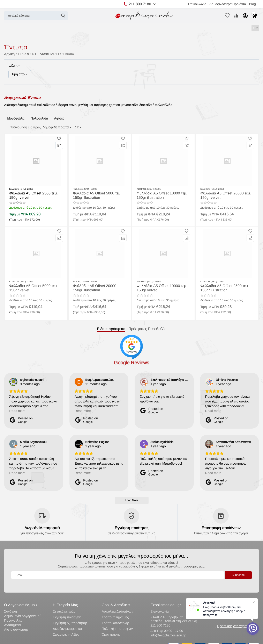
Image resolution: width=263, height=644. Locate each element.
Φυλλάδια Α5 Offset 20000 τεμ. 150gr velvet (223, 195)
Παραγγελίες (13, 612)
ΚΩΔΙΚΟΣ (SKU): (18, 189)
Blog (252, 4)
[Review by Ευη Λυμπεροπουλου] (100, 380)
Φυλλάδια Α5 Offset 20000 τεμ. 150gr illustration (95, 288)
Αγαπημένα (12, 616)
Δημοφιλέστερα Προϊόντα (228, 4)
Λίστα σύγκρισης (16, 621)
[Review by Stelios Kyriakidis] (162, 442)
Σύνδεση (10, 603)
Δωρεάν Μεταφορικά (42, 528)
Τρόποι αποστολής (116, 614)
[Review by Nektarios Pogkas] (97, 442)
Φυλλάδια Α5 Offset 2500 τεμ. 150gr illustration (226, 288)
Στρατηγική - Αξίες (66, 626)
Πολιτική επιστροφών (117, 620)
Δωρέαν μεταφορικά (67, 620)
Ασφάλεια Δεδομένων (117, 603)
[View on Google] (13, 382)
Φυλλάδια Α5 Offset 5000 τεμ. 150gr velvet (35, 288)
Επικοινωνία (197, 4)
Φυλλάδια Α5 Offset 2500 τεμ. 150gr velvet (35, 195)
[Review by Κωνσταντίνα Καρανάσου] (233, 442)
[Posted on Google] (21, 420)
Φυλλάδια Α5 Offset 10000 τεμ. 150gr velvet (159, 288)
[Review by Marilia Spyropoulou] (33, 442)
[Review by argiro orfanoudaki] (32, 380)
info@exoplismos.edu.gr (168, 627)
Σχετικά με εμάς (64, 603)
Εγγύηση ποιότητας (131, 528)
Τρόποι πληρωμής (115, 609)
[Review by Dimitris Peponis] (227, 380)
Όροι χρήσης (111, 626)
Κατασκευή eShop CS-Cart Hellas (63, 639)
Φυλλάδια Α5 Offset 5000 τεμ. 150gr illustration (99, 195)
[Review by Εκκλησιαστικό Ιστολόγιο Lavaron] (170, 380)
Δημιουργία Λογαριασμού (23, 607)
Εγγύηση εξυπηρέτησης (70, 614)
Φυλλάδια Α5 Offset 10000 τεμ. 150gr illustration (159, 195)
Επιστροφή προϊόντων (221, 528)
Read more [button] (17, 411)
